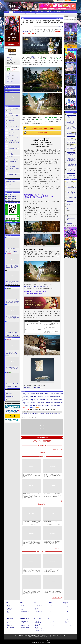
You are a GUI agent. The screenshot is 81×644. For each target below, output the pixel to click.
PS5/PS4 (21, 12)
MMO (33, 414)
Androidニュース (39, 621)
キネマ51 (10, 172)
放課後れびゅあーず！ (13, 175)
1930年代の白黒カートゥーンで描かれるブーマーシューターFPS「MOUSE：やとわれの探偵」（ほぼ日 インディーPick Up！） (52, 495)
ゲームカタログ (49, 14)
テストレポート (53, 621)
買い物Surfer (11, 164)
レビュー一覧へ (56, 548)
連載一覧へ (17, 177)
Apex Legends (69, 223)
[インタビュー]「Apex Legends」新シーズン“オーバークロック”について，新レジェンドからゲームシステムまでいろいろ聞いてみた (52, 592)
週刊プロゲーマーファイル (14, 116)
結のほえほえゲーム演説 (13, 146)
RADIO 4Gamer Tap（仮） (13, 138)
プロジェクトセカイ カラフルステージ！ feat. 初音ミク (71, 218)
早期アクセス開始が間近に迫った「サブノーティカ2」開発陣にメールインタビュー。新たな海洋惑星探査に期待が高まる (12, 369)
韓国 (56, 414)
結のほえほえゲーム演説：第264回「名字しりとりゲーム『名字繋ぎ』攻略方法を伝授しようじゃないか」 (52, 475)
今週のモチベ (11, 113)
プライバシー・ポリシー (41, 641)
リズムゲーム (67, 627)
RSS (5, 1)
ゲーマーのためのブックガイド (14, 143)
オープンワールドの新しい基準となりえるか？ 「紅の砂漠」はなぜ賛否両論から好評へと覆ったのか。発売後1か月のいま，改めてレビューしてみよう (12, 301)
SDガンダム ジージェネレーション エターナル (71, 193)
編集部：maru (60, 27)
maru (28, 415)
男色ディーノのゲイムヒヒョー (14, 123)
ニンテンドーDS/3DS (25, 618)
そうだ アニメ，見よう (13, 140)
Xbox (15, 12)
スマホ (31, 12)
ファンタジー (52, 414)
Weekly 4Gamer (11, 111)
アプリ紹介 (38, 626)
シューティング (67, 626)
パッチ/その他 (10, 81)
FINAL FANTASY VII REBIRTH (71, 188)
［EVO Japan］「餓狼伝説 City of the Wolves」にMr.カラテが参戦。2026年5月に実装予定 (71, 129)
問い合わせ (26, 1)
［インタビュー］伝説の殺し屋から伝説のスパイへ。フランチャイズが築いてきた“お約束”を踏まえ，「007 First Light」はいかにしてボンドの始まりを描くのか (12, 385)
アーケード (65, 618)
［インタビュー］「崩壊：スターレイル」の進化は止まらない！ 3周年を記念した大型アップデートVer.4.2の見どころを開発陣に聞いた (12, 352)
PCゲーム (9, 194)
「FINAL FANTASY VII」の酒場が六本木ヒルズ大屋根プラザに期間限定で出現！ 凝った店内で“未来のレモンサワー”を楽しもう (71, 160)
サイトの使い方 (19, 1)
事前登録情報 (38, 623)
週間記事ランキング (11, 182)
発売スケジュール (25, 610)
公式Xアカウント (11, 1)
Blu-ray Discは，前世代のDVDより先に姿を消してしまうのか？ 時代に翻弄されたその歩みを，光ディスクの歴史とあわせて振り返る (12, 283)
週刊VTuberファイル (12, 121)
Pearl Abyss (9, 58)
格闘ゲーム (66, 623)
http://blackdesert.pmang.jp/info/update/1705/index (37, 286)
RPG (31, 414)
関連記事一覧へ (60, 392)
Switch (26, 12)
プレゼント (9, 184)
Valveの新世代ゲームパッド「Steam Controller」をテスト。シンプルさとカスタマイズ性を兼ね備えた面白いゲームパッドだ (52, 523)
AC (54, 12)
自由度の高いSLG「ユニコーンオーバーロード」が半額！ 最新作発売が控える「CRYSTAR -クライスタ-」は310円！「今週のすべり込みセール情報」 (32, 496)
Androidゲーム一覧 (39, 630)
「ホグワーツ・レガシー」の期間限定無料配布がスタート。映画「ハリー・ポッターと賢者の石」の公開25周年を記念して (71, 153)
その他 (65, 629)
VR (42, 12)
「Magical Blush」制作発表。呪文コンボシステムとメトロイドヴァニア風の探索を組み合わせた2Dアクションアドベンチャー (71, 166)
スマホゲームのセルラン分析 (14, 127)
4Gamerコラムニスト (12, 157)
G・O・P (47, 414)
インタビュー (20, 14)
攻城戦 (59, 414)
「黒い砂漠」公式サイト (43, 133)
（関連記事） (34, 57)
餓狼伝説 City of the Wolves (71, 213)
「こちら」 (47, 637)
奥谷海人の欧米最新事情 (13, 108)
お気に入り (62, 1)
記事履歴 (68, 1)
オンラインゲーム (11, 604)
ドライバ (9, 190)
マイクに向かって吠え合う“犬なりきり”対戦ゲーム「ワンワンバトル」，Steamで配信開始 (71, 116)
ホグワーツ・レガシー (71, 208)
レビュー (6, 14)
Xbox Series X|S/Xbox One (12, 196)
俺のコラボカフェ (12, 151)
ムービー (31, 14)
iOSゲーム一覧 (38, 629)
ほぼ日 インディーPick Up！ (14, 135)
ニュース (9, 75)
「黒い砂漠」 (25, 32)
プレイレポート (13, 14)
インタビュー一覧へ (56, 597)
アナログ (59, 12)
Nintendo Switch (10, 200)
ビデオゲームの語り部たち (14, 159)
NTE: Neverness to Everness (71, 183)
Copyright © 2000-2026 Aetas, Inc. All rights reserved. (40, 642)
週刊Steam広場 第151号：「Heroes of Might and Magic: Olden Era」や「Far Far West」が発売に (32, 475)
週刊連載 (9, 610)
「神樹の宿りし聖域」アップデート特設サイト (43, 128)
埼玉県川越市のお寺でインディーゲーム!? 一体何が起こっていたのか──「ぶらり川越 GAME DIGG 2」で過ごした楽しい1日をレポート (71, 135)
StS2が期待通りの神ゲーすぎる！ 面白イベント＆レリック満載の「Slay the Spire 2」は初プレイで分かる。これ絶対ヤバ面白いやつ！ (12, 334)
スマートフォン (38, 618)
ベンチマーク (52, 627)
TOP (7, 12)
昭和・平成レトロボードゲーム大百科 (14, 154)
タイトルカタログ (25, 611)
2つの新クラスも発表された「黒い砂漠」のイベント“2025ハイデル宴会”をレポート (41, 406)
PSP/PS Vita (65, 602)
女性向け (37, 12)
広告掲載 (49, 641)
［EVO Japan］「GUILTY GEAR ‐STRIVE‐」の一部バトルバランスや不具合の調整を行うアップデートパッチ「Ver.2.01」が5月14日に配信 (71, 172)
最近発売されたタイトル (39, 14)
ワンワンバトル (70, 201)
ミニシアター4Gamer (12, 162)
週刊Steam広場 (11, 133)
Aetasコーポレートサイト (12, 399)
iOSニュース (38, 620)
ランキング (74, 1)
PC (11, 12)
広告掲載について (11, 396)
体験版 (26, 14)
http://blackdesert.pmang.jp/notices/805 (34, 387)
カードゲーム (67, 624)
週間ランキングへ (73, 175)
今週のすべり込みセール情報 (14, 130)
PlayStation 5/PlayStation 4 (12, 198)
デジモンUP (69, 205)
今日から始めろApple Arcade (14, 148)
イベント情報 (67, 621)
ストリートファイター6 (71, 197)
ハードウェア (48, 12)
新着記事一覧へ (56, 449)
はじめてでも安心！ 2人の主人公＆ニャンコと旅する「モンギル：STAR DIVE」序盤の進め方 (12, 266)
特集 (8, 77)
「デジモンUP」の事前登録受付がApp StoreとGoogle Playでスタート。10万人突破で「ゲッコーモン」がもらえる (71, 123)
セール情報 (38, 624)
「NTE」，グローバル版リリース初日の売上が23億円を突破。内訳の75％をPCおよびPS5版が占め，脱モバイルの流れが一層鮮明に (71, 141)
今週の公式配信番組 (12, 118)
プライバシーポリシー (12, 391)
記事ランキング (10, 613)
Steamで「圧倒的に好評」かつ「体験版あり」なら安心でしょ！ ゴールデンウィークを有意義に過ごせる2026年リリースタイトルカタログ (12, 250)
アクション (37, 414)
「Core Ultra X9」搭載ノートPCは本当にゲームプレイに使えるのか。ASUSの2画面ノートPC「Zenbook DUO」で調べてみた (32, 523)
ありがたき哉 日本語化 (13, 166)
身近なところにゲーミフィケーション (14, 169)
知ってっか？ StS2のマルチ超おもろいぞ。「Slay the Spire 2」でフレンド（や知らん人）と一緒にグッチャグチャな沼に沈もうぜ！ (12, 318)
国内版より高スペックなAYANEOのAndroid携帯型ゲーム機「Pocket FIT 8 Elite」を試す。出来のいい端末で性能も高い (52, 543)
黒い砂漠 (12, 53)
